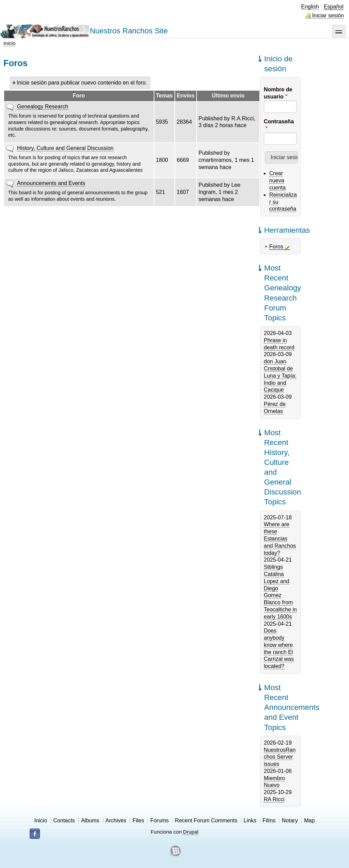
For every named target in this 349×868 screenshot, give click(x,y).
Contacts (64, 820)
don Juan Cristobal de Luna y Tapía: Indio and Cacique (280, 376)
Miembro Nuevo (274, 782)
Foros (276, 247)
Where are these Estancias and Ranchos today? (280, 538)
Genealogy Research (43, 106)
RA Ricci (274, 799)
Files (138, 820)
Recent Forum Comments (206, 820)
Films (269, 820)
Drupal (191, 832)
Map (309, 820)
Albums (90, 820)
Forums (160, 820)
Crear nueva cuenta (277, 180)
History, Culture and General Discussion (65, 148)
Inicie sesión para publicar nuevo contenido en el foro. (82, 83)
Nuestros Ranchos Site (129, 31)
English (310, 7)
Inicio (9, 43)
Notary (290, 820)
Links (250, 820)
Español (334, 7)
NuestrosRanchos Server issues (280, 757)
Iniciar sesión (328, 16)
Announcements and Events (51, 183)
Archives (116, 820)
